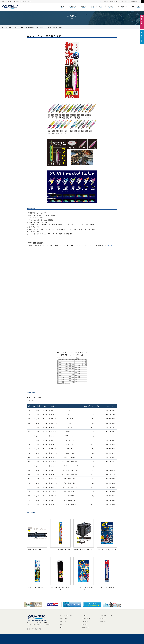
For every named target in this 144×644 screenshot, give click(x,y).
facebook (114, 1)
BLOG (63, 628)
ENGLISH (106, 1)
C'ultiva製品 (30, 27)
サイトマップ (103, 618)
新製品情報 (64, 618)
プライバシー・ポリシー (106, 615)
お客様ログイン (104, 622)
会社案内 (84, 615)
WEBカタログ (135, 1)
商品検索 (9, 27)
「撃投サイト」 (111, 245)
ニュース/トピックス (67, 615)
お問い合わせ (85, 622)
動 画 (63, 625)
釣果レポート (85, 625)
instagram (124, 1)
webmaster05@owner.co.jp (24, 1)
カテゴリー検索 (19, 27)
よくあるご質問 (86, 618)
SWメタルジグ (40, 27)
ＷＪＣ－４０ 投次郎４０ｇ (56, 27)
